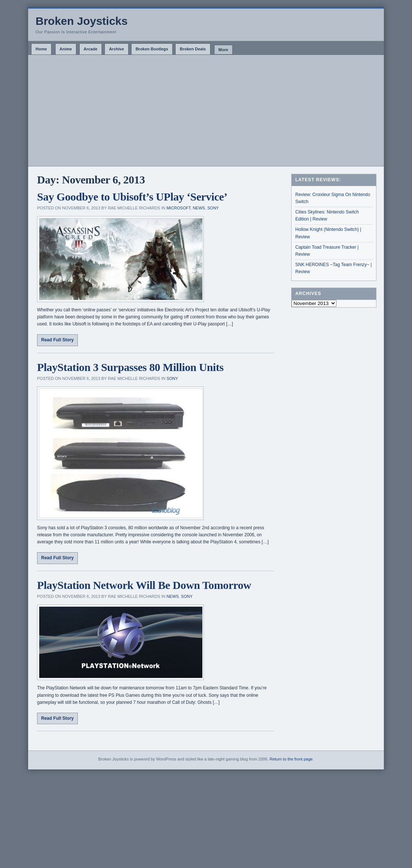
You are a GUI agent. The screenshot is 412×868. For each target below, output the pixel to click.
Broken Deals (193, 49)
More (223, 50)
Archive (116, 49)
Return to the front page (291, 759)
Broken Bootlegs (152, 49)
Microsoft (178, 208)
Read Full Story (57, 340)
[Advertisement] (206, 110)
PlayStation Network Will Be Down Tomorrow (144, 585)
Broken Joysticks (82, 21)
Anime (66, 49)
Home (41, 49)
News (199, 208)
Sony (213, 208)
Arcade (91, 49)
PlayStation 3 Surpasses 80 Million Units (130, 367)
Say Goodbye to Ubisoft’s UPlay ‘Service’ (132, 197)
